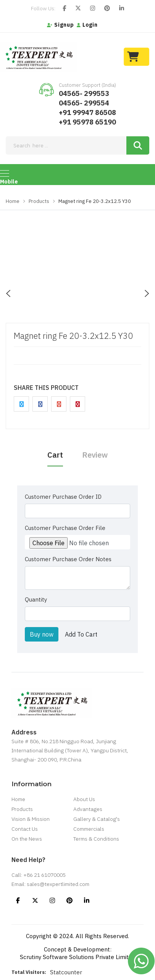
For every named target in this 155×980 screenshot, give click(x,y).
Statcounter (66, 972)
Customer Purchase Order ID (63, 497)
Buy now (42, 634)
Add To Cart (81, 634)
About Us (84, 799)
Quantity (36, 599)
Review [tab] (95, 455)
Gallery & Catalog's (97, 819)
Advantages (88, 809)
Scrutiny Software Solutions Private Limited (77, 957)
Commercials (89, 829)
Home (13, 201)
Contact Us (25, 829)
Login (87, 25)
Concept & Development (77, 949)
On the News (27, 839)
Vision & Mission (31, 819)
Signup (61, 25)
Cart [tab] (55, 455)
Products (39, 201)
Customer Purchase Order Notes (68, 559)
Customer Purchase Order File (65, 528)
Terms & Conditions (96, 839)
